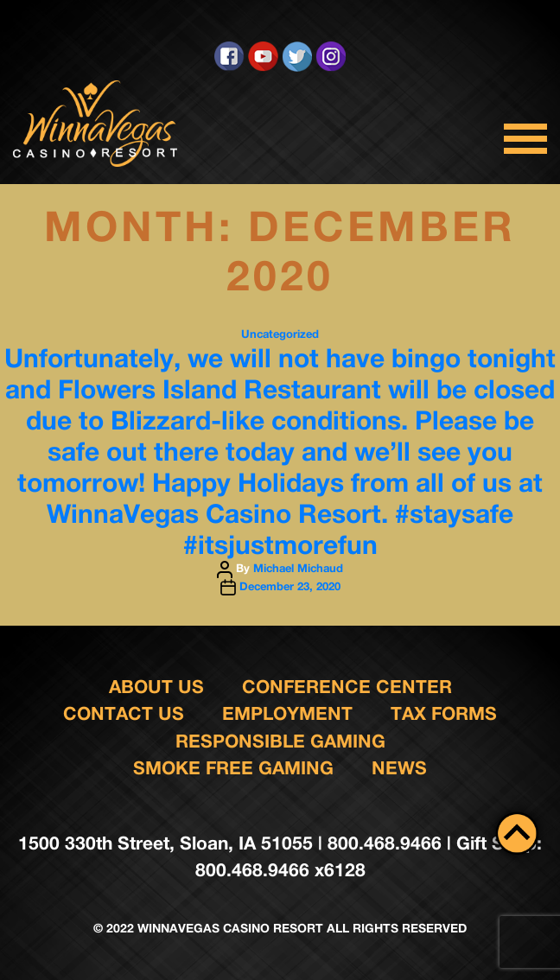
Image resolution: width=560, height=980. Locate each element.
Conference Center (347, 687)
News (399, 768)
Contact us (124, 713)
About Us (156, 687)
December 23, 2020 (290, 586)
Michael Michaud (298, 568)
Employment (287, 713)
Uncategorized (280, 334)
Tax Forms (444, 713)
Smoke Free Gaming (233, 768)
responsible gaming (280, 741)
